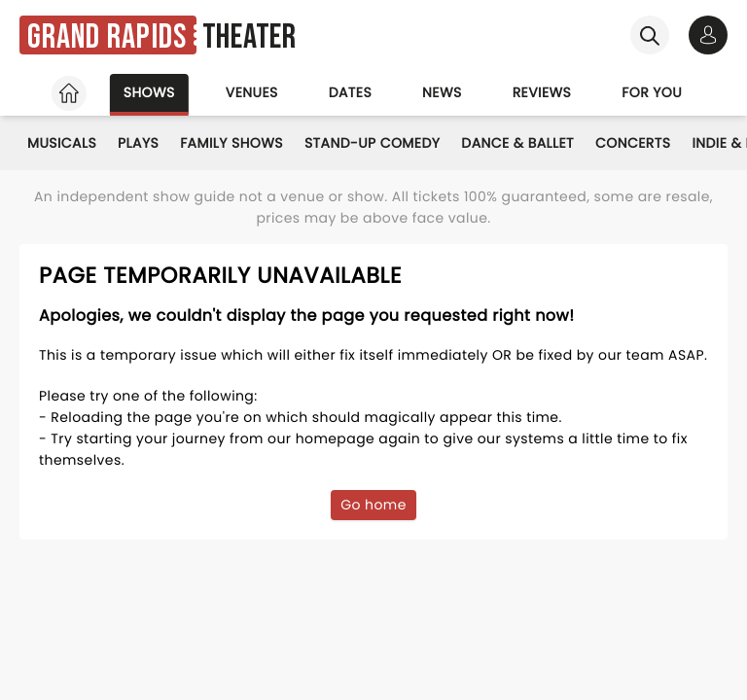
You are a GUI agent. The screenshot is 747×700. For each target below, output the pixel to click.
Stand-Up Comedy (372, 143)
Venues (252, 92)
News (442, 92)
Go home (373, 505)
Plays (138, 143)
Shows (149, 92)
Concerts (633, 143)
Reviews (542, 92)
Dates (350, 92)
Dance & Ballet (517, 143)
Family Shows (231, 143)
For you (652, 92)
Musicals (62, 143)
